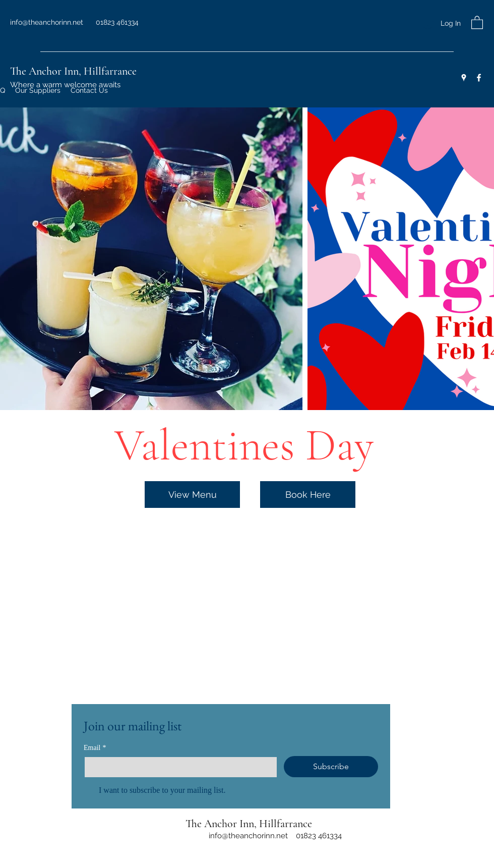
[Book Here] (308, 495)
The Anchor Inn (44, 71)
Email (95, 748)
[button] (477, 22)
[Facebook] (479, 78)
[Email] (178, 767)
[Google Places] (464, 78)
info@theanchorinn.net (47, 22)
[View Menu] (192, 495)
